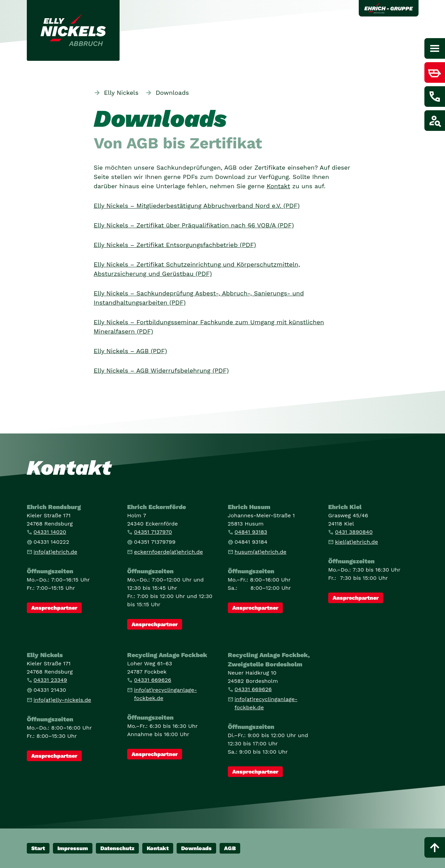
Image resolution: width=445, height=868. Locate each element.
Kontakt (278, 186)
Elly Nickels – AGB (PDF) (131, 351)
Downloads (196, 848)
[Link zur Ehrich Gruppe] (389, 8)
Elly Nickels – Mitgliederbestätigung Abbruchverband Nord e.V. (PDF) (197, 206)
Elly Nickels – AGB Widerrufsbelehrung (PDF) (161, 370)
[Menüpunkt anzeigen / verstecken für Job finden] (435, 121)
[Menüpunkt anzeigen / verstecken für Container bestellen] (435, 72)
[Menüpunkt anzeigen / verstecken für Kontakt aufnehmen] (435, 97)
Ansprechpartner (54, 608)
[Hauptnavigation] (435, 48)
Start (38, 848)
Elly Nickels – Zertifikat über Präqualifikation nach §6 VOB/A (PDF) (194, 225)
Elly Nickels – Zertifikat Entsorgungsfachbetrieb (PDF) (175, 245)
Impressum (73, 848)
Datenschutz (117, 848)
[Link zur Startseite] (73, 30)
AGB (230, 848)
